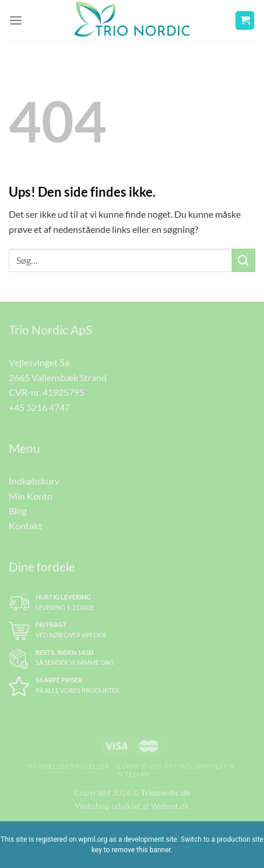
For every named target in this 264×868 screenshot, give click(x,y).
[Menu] (16, 20)
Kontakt (25, 526)
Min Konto (31, 496)
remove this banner (141, 850)
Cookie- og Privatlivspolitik (176, 766)
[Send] (244, 260)
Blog (18, 510)
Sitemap (133, 774)
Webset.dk (170, 806)
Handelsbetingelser (68, 766)
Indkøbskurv (34, 481)
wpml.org (93, 839)
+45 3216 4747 (39, 407)
